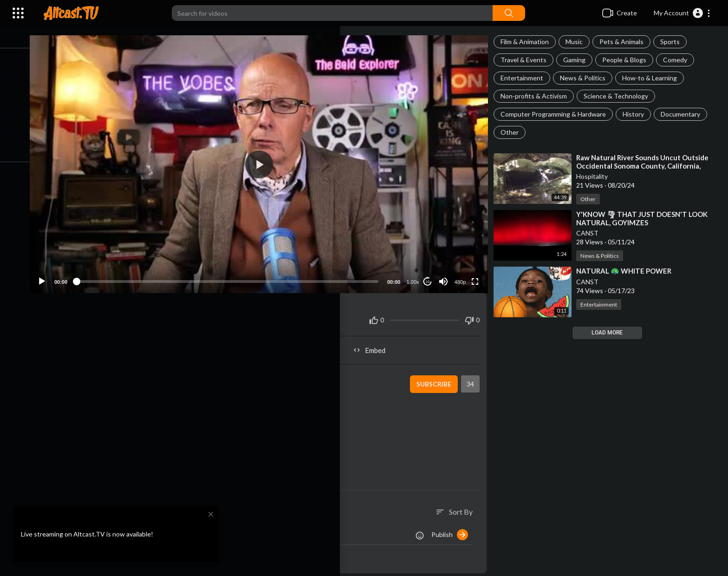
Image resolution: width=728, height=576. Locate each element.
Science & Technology (620, 96)
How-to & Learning (654, 78)
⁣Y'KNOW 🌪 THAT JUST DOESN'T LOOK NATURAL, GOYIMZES (646, 218)
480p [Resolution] (463, 275)
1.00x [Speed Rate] (416, 275)
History (637, 114)
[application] (267, 161)
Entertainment (526, 78)
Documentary (685, 114)
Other (514, 132)
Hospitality (596, 176)
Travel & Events (528, 60)
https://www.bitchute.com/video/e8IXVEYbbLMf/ (155, 417)
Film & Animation (529, 42)
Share (159, 344)
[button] (682, 13)
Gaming (578, 60)
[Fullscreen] (478, 275)
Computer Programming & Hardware (557, 114)
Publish (454, 528)
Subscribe (436, 378)
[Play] (56, 275)
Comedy (679, 60)
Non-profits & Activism (538, 96)
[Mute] (446, 275)
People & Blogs (628, 60)
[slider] (236, 275)
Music (578, 42)
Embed (376, 344)
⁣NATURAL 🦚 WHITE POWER (628, 271)
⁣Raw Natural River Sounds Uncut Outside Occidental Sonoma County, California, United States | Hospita (647, 166)
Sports (674, 42)
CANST (591, 233)
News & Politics (587, 78)
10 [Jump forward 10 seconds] (431, 275)
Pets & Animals (626, 42)
